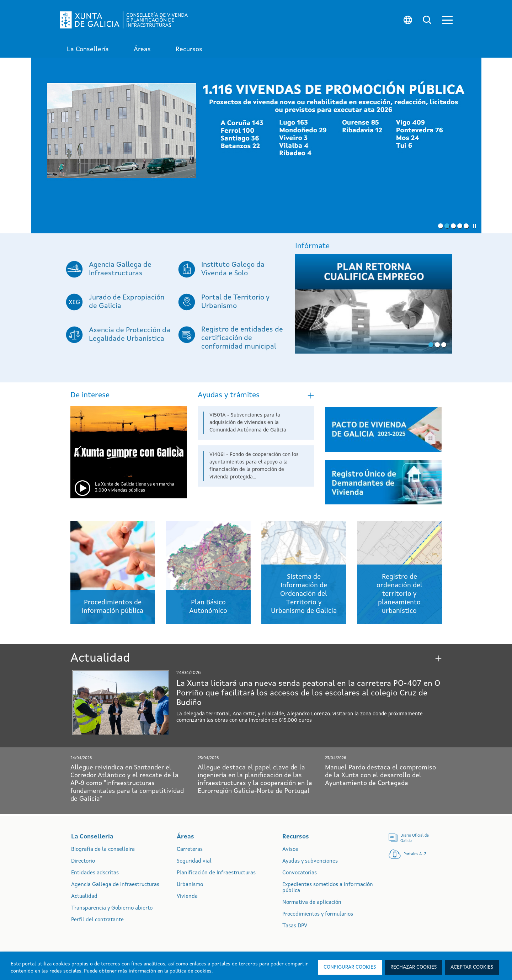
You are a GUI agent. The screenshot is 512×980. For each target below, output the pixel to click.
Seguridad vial (194, 861)
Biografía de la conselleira (103, 850)
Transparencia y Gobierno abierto (112, 908)
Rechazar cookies (414, 967)
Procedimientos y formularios (318, 914)
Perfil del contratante (97, 920)
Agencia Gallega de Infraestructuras (115, 885)
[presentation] (78, 452)
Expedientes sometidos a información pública (328, 888)
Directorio (83, 861)
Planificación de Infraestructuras (216, 873)
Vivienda (187, 897)
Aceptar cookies (472, 967)
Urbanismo (190, 885)
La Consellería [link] (88, 49)
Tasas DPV (295, 926)
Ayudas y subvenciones (310, 861)
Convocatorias (300, 873)
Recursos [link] (189, 49)
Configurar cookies (350, 967)
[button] (447, 20)
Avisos (290, 850)
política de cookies (191, 971)
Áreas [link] (142, 49)
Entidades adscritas (95, 873)
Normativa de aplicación (312, 903)
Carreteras (190, 850)
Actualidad (84, 897)
